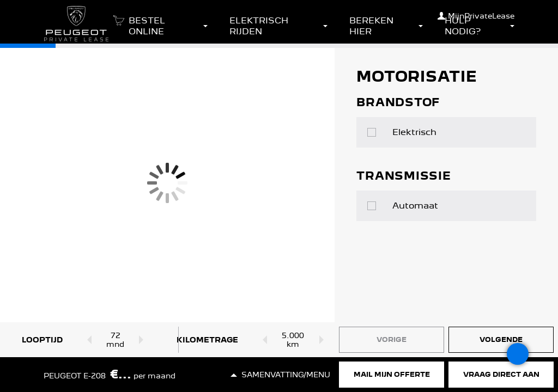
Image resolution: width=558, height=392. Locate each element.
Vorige (392, 339)
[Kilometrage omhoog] (323, 340)
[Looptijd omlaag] (87, 340)
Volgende (501, 339)
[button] (158, 29)
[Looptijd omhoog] (144, 340)
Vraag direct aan (501, 374)
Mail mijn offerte (392, 374)
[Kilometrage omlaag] (262, 340)
